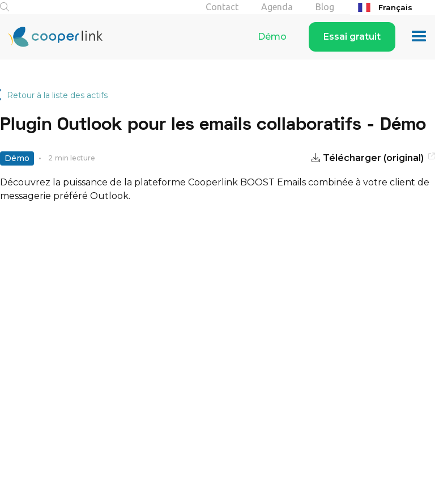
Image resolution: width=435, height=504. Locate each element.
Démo (272, 37)
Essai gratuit (352, 37)
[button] (419, 37)
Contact (222, 7)
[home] (51, 37)
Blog (325, 7)
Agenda (277, 7)
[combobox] (393, 7)
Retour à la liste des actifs (57, 95)
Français (384, 7)
